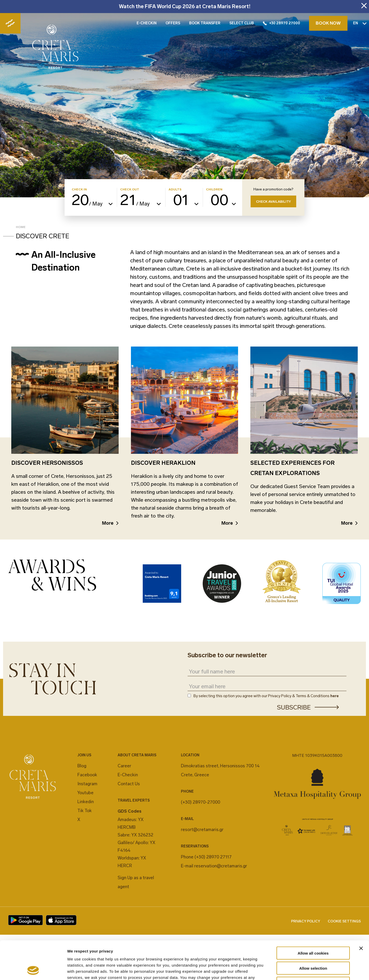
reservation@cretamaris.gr (221, 866)
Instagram (87, 784)
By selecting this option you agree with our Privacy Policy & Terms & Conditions (266, 696)
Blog (82, 766)
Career (124, 766)
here (335, 696)
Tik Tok (85, 811)
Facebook (87, 775)
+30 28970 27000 (281, 23)
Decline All (313, 947)
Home (21, 227)
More (108, 523)
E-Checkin (128, 775)
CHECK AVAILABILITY (273, 202)
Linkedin (86, 802)
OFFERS (173, 23)
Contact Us (129, 784)
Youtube (85, 793)
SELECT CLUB (242, 23)
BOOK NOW (328, 23)
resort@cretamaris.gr (202, 830)
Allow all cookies (313, 917)
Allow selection (313, 932)
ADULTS (175, 190)
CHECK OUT (130, 190)
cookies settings (157, 948)
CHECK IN (79, 190)
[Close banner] (361, 912)
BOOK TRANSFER (205, 23)
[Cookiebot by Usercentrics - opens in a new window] (33, 970)
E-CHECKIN (147, 23)
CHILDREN (214, 190)
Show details (269, 970)
